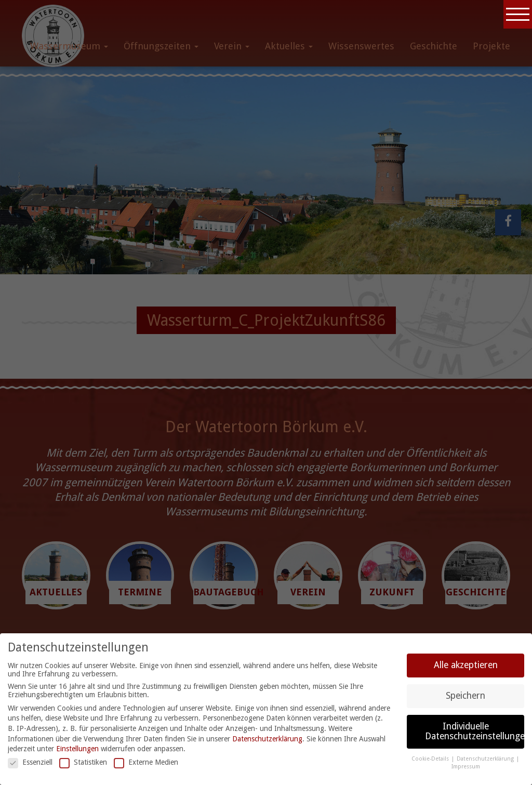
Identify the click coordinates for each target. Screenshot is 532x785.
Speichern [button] (465, 696)
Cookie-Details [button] (431, 759)
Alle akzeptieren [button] (466, 665)
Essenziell (30, 762)
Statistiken (83, 762)
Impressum (466, 767)
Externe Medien (146, 762)
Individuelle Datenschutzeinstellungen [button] (475, 731)
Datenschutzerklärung (267, 739)
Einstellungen (77, 749)
